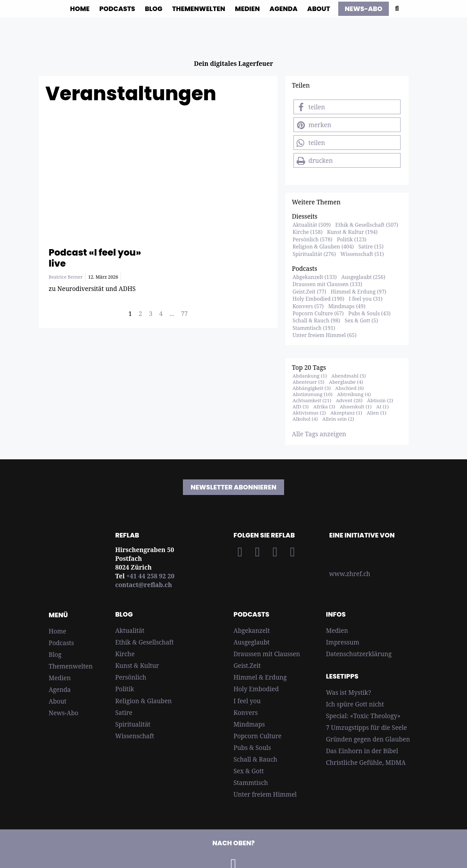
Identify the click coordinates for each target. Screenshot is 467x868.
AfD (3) (301, 406)
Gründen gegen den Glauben (368, 739)
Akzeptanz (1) (346, 413)
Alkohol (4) (305, 419)
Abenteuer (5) (308, 382)
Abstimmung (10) (312, 394)
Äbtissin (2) (380, 400)
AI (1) (383, 406)
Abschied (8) (350, 388)
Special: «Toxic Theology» (363, 716)
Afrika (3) (324, 406)
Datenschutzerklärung (359, 654)
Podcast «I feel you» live (95, 258)
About (319, 9)
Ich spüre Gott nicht (355, 704)
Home (80, 9)
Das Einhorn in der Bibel (362, 751)
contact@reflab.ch (144, 585)
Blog (154, 9)
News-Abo (64, 713)
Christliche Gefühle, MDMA (366, 763)
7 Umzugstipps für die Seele (366, 728)
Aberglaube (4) (346, 382)
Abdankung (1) (310, 376)
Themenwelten (199, 9)
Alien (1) (377, 413)
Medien (247, 9)
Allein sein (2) (338, 419)
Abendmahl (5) (349, 376)
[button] (347, 107)
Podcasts (117, 9)
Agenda (283, 9)
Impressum (343, 642)
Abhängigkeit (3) (312, 388)
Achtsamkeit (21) (312, 400)
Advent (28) (349, 400)
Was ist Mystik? (348, 693)
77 (184, 314)
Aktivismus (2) (309, 413)
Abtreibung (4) (354, 394)
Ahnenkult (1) (356, 406)
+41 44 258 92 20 (150, 576)
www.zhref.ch (350, 574)
